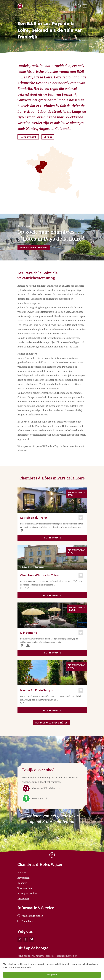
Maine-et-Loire (28, 137)
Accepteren (52, 975)
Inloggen (22, 883)
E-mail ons (25, 921)
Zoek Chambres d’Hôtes (34, 248)
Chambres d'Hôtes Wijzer (42, 788)
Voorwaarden (25, 888)
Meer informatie (23, 967)
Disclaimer (23, 899)
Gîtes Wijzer (36, 798)
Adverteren (24, 878)
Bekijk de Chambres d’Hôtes (51, 723)
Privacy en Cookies (27, 893)
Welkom (22, 872)
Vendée (48, 137)
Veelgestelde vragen (30, 916)
